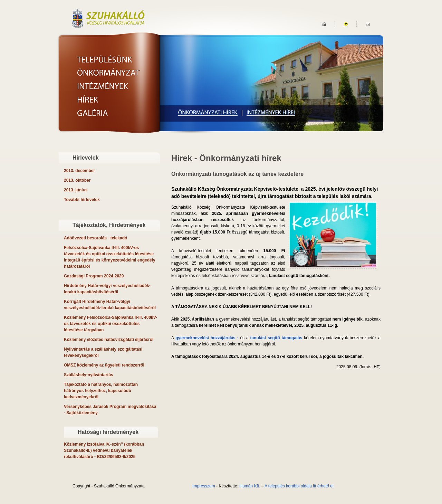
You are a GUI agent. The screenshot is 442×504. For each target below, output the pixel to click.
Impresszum (204, 486)
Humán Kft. (250, 486)
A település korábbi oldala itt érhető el (299, 486)
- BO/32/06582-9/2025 (104, 450)
